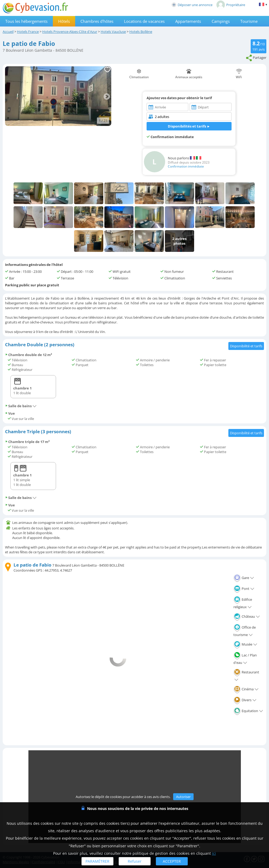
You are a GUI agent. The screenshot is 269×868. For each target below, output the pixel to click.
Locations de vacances (144, 21)
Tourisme (249, 21)
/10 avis (259, 46)
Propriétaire (231, 5)
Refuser (135, 861)
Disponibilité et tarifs (246, 346)
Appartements (188, 21)
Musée (245, 644)
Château (247, 616)
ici (214, 853)
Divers (245, 700)
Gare (244, 578)
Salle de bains (21, 406)
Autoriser (183, 797)
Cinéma (246, 689)
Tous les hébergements (26, 21)
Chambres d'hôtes (97, 21)
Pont (244, 589)
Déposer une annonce (192, 5)
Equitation (248, 711)
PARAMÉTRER (97, 861)
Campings (221, 21)
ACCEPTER (172, 861)
